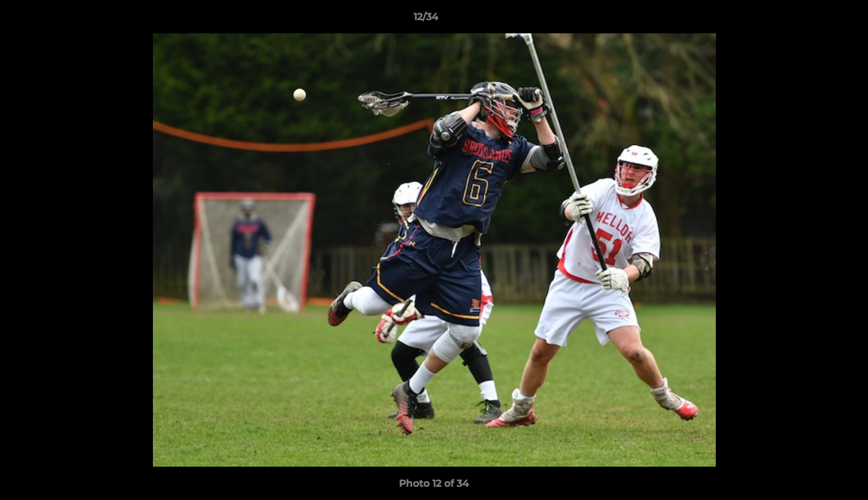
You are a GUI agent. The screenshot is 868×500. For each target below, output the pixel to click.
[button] (810, 20)
